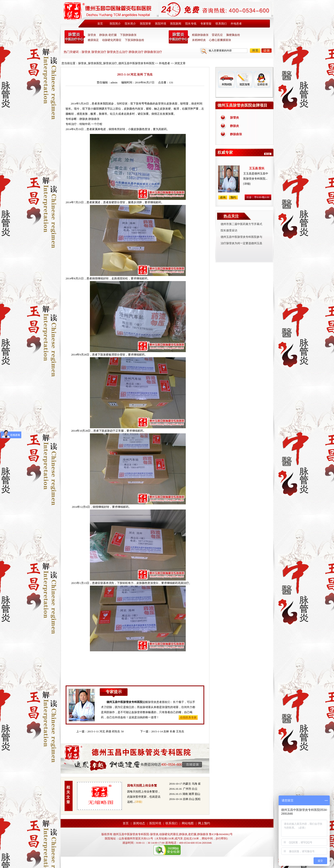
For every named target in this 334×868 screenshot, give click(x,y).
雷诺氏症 (217, 35)
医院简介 (115, 24)
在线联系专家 (188, 717)
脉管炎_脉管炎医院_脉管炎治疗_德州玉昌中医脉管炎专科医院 (116, 63)
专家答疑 (206, 24)
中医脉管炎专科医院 (75, 37)
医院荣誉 (145, 24)
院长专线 (191, 24)
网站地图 (188, 823)
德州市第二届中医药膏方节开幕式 (241, 224)
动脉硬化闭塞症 (112, 40)
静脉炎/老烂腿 (108, 35)
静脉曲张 (236, 134)
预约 (233, 197)
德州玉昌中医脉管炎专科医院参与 (241, 237)
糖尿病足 (93, 40)
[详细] (139, 802)
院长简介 (130, 24)
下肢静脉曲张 (128, 35)
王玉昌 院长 (257, 168)
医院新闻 (176, 24)
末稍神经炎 (179, 37)
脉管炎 (92, 35)
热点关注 (231, 216)
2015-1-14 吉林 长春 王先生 (168, 731)
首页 (100, 24)
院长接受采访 (229, 230)
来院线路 (226, 79)
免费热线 (244, 93)
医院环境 (161, 24)
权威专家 (225, 152)
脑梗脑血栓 (233, 35)
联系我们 (221, 24)
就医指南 (244, 79)
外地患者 (236, 24)
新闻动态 (139, 823)
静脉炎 (84, 119)
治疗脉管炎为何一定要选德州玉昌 (241, 243)
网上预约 (204, 823)
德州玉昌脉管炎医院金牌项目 (242, 105)
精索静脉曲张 (200, 35)
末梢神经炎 (199, 40)
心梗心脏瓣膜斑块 (220, 40)
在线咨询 (262, 79)
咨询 (266, 51)
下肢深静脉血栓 (135, 40)
